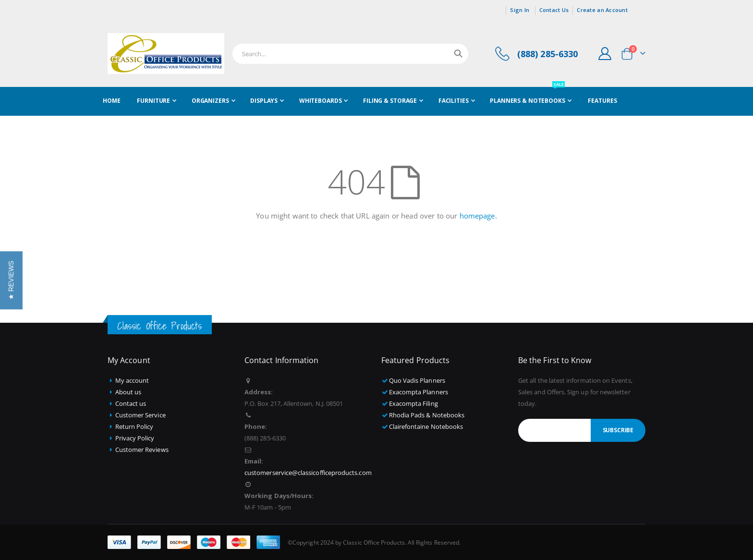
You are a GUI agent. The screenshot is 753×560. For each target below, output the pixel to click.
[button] (11, 280)
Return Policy (134, 426)
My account (132, 380)
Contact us (131, 403)
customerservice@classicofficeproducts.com (308, 473)
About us (128, 392)
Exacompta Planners (419, 392)
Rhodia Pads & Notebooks (427, 415)
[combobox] (350, 54)
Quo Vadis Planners (417, 380)
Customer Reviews (142, 450)
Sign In (520, 10)
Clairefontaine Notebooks (426, 426)
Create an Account (602, 10)
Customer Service (140, 415)
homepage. (478, 216)
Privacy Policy (135, 438)
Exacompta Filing (413, 403)
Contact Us (554, 10)
